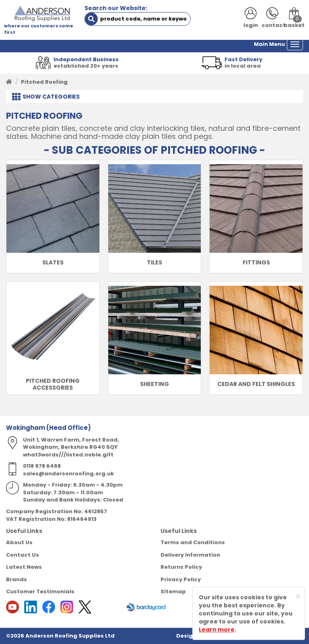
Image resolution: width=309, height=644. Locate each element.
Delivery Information (190, 555)
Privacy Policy (181, 579)
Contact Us (23, 555)
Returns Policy (181, 567)
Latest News (24, 567)
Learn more (217, 630)
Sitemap (173, 591)
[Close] (298, 596)
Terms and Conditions (193, 542)
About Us (19, 542)
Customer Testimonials (40, 591)
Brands (16, 579)
